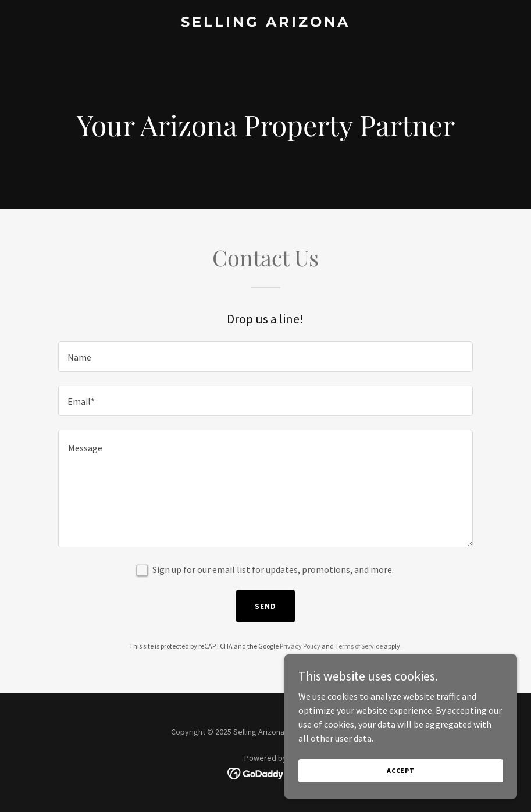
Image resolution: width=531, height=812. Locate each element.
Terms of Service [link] (359, 646)
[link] (265, 23)
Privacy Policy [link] (300, 646)
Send (265, 606)
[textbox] (265, 357)
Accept (401, 770)
